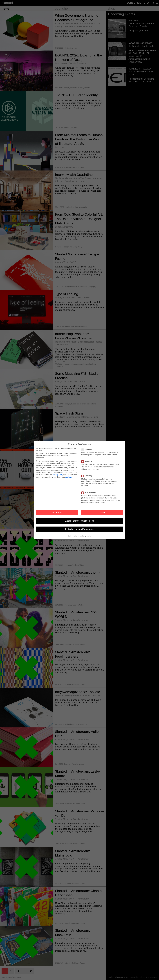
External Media (90, 493)
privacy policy (58, 475)
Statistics (88, 461)
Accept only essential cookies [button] (80, 521)
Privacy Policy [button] (82, 536)
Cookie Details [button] (72, 536)
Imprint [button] (89, 536)
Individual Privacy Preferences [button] (80, 529)
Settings (68, 477)
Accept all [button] (57, 512)
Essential (88, 449)
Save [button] (102, 512)
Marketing (88, 476)
